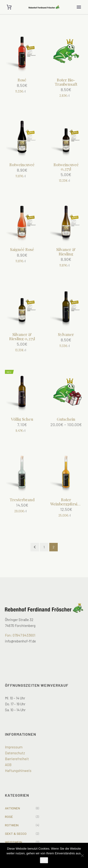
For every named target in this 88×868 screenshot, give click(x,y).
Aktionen (12, 808)
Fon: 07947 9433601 (20, 635)
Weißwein (13, 842)
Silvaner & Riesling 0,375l (22, 336)
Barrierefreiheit (17, 759)
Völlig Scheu (22, 419)
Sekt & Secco (16, 834)
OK (44, 860)
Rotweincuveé (22, 165)
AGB (8, 765)
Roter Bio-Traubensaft (66, 82)
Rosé (22, 80)
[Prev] (35, 547)
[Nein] (82, 856)
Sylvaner (66, 334)
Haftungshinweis (18, 771)
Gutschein (66, 419)
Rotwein (12, 825)
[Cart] (9, 7)
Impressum (14, 747)
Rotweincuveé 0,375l (66, 167)
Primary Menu (79, 7)
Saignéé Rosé (22, 249)
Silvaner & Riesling (66, 251)
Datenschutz (15, 753)
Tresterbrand (22, 500)
